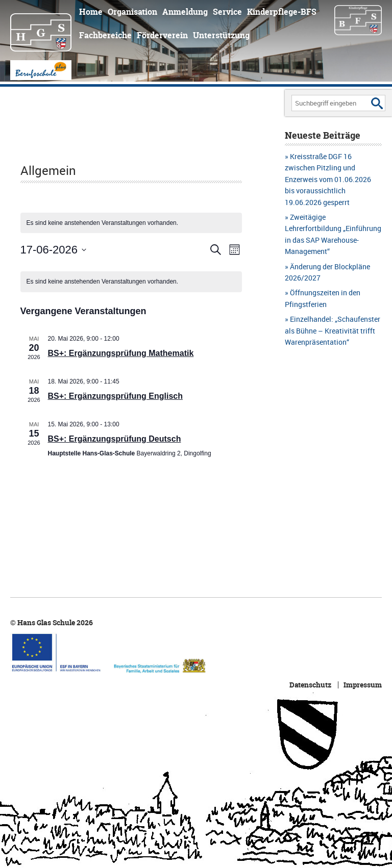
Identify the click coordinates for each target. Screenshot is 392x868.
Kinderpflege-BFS (282, 12)
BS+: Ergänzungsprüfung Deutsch (115, 439)
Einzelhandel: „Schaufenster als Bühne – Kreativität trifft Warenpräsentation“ (333, 330)
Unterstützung (221, 35)
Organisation (132, 12)
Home (91, 12)
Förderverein (162, 35)
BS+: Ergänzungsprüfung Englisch (115, 396)
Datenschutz (310, 685)
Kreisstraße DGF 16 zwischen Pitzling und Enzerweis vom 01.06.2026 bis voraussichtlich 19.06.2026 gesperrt (328, 179)
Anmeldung (185, 12)
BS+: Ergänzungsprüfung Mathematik (121, 353)
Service (227, 12)
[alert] (131, 282)
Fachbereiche (105, 35)
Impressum (363, 685)
